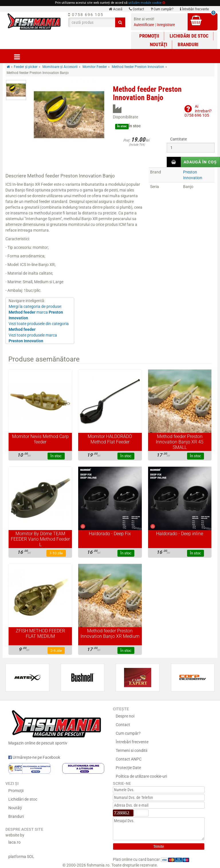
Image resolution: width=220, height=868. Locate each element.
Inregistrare (166, 25)
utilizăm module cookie (145, 3)
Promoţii (149, 36)
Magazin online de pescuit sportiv (56, 726)
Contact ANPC (129, 759)
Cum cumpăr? (162, 9)
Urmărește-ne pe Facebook (34, 757)
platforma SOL (21, 857)
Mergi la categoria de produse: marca (36, 312)
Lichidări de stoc (189, 36)
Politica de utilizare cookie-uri (141, 776)
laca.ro (14, 842)
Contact (136, 9)
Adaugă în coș (200, 162)
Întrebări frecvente (194, 9)
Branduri (188, 44)
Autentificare (144, 25)
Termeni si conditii (131, 750)
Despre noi (125, 716)
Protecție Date (128, 768)
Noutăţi (159, 44)
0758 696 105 (86, 15)
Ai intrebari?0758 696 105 (198, 111)
